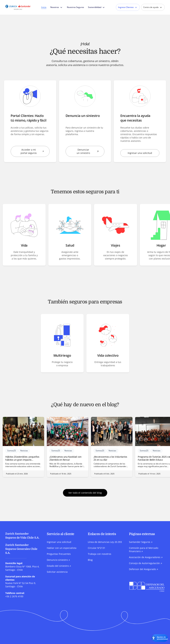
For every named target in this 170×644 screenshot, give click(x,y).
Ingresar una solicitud (140, 153)
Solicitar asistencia (57, 572)
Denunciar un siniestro (91, 151)
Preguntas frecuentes (59, 554)
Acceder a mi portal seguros (35, 151)
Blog (90, 560)
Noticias (25, 451)
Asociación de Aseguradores (146, 557)
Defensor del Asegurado (144, 569)
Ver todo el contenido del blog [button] (85, 493)
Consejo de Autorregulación (146, 563)
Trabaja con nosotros (100, 554)
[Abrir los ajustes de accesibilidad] (156, 638)
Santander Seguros (141, 542)
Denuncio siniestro (58, 560)
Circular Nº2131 (97, 548)
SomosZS (13, 451)
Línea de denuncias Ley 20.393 (105, 542)
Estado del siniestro (59, 566)
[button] (24, 235)
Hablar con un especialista (62, 548)
